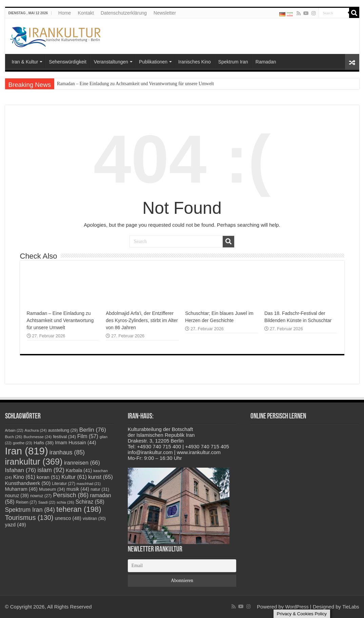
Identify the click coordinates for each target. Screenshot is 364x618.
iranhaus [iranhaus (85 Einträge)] (67, 452)
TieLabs (351, 607)
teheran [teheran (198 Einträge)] (79, 509)
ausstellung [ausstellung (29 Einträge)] (63, 430)
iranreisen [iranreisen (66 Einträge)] (82, 463)
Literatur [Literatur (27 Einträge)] (64, 484)
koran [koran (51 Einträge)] (48, 477)
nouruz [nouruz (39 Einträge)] (17, 496)
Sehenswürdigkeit (68, 62)
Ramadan (266, 62)
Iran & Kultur (25, 62)
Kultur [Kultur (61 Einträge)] (74, 477)
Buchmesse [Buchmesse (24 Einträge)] (38, 437)
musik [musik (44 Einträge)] (78, 489)
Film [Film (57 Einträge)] (88, 436)
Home (65, 13)
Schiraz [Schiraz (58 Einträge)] (90, 502)
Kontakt (86, 13)
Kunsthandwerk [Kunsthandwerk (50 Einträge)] (28, 483)
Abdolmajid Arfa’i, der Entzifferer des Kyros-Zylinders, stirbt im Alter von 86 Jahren (142, 320)
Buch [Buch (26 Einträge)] (14, 437)
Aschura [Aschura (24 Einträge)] (36, 430)
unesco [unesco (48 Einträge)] (68, 518)
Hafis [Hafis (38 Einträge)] (44, 443)
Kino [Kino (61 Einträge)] (24, 477)
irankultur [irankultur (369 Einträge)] (34, 462)
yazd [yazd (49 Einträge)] (16, 525)
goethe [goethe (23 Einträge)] (23, 443)
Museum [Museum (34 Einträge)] (52, 489)
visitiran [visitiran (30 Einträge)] (94, 519)
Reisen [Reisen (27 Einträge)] (26, 502)
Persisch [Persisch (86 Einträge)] (71, 495)
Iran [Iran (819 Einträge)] (27, 451)
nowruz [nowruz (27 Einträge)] (41, 496)
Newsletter (165, 13)
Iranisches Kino (195, 62)
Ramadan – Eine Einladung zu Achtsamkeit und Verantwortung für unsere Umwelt (135, 84)
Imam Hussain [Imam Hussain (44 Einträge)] (75, 443)
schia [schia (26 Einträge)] (65, 502)
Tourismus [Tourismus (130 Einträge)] (29, 518)
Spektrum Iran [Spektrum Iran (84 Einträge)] (30, 510)
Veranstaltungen (111, 62)
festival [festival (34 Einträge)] (65, 437)
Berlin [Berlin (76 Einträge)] (93, 430)
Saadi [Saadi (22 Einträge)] (47, 502)
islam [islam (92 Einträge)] (51, 470)
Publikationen (153, 62)
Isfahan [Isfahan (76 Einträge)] (21, 470)
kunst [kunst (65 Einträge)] (100, 477)
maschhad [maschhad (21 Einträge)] (89, 484)
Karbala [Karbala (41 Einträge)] (79, 470)
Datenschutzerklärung (124, 13)
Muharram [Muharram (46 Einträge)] (21, 489)
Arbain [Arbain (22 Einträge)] (14, 430)
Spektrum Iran (233, 62)
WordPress (297, 607)
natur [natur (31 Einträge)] (100, 489)
